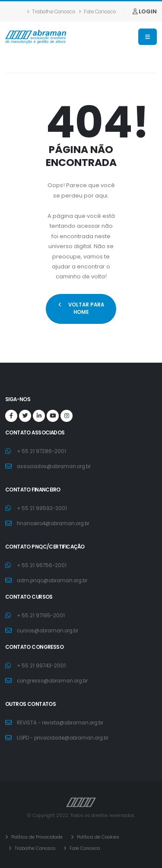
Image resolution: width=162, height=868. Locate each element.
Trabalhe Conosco (51, 12)
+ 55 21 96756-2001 (42, 565)
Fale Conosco (97, 12)
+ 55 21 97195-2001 (41, 616)
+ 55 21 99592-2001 (42, 508)
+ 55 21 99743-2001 (41, 666)
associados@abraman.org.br (54, 466)
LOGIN (145, 11)
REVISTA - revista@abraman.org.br (60, 723)
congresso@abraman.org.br (52, 681)
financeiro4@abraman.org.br (53, 523)
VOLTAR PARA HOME (81, 309)
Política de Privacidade (36, 837)
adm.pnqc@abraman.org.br (52, 581)
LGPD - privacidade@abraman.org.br (63, 738)
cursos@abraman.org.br (48, 631)
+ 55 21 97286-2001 (41, 451)
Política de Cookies (97, 837)
